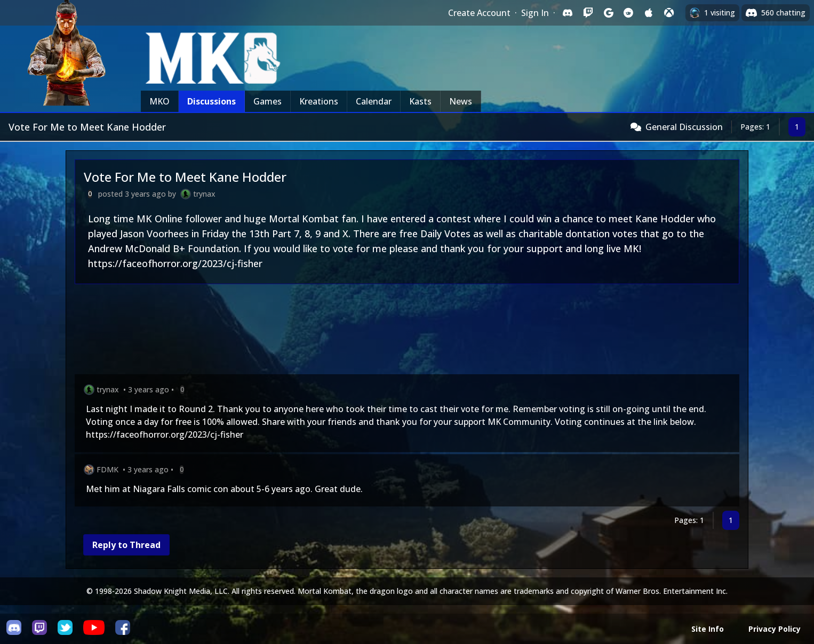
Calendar (374, 101)
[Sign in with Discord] (568, 13)
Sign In (535, 13)
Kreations (319, 101)
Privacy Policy (775, 629)
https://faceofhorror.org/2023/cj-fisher (175, 263)
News (461, 101)
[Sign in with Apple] (649, 13)
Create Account (479, 13)
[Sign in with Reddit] (628, 13)
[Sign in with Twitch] (588, 13)
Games (268, 101)
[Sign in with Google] (608, 13)
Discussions (212, 101)
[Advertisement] (395, 331)
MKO (159, 101)
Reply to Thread (126, 545)
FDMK (107, 469)
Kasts (420, 101)
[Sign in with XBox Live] (669, 13)
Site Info (708, 629)
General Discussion (684, 127)
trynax (204, 194)
